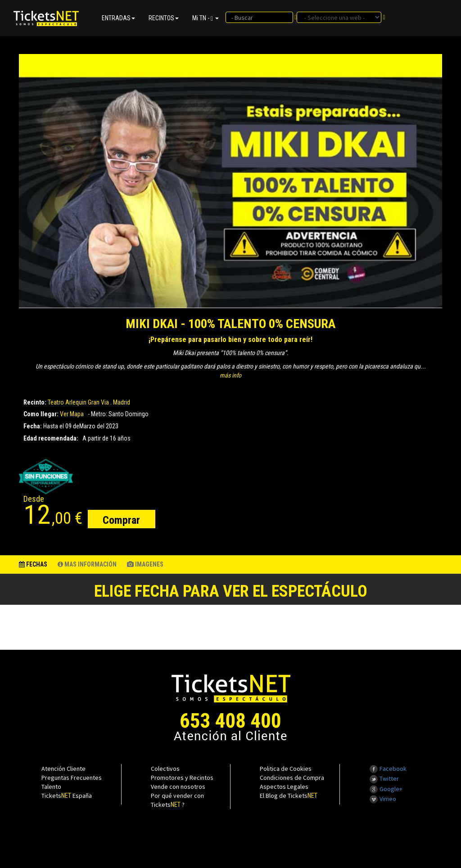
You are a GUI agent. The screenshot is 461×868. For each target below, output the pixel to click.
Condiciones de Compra (292, 778)
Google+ (386, 789)
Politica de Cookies (286, 769)
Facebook (388, 769)
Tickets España (67, 796)
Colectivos (165, 769)
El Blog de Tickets (289, 796)
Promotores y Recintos (182, 778)
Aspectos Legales (284, 787)
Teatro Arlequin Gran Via (78, 402)
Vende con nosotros (178, 787)
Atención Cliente (63, 769)
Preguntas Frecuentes (72, 778)
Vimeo (383, 799)
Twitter (384, 778)
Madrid (122, 402)
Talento (51, 787)
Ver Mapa (72, 414)
